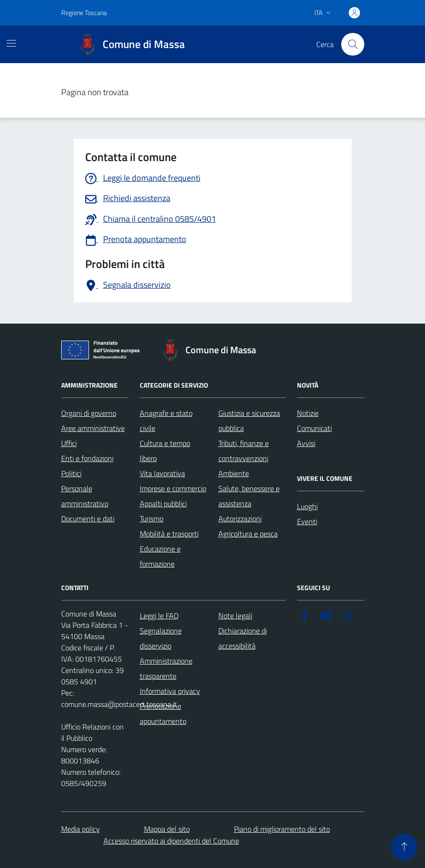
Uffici (69, 443)
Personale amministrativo (85, 496)
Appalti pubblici (163, 503)
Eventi (307, 521)
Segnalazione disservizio (161, 638)
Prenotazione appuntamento (163, 714)
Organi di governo (89, 413)
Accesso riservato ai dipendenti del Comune (171, 841)
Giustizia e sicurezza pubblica (249, 421)
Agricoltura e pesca (248, 534)
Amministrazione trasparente (166, 668)
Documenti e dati (88, 519)
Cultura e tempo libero (165, 451)
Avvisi (306, 443)
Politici (71, 473)
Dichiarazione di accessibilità (243, 638)
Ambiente (234, 473)
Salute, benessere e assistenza (249, 496)
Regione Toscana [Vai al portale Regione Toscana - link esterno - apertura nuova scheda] (84, 12)
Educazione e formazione (160, 556)
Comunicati (314, 428)
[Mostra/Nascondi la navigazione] (11, 43)
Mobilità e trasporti (169, 534)
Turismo (152, 519)
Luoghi (307, 506)
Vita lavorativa (162, 473)
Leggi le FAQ (159, 616)
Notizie (308, 413)
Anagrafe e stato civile (166, 421)
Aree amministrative (93, 428)
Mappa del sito (167, 829)
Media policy (80, 829)
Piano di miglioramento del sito (282, 829)
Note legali (235, 616)
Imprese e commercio (173, 488)
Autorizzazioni (240, 519)
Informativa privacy (170, 691)
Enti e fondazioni (87, 458)
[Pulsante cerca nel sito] (353, 44)
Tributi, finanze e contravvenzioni (244, 451)
